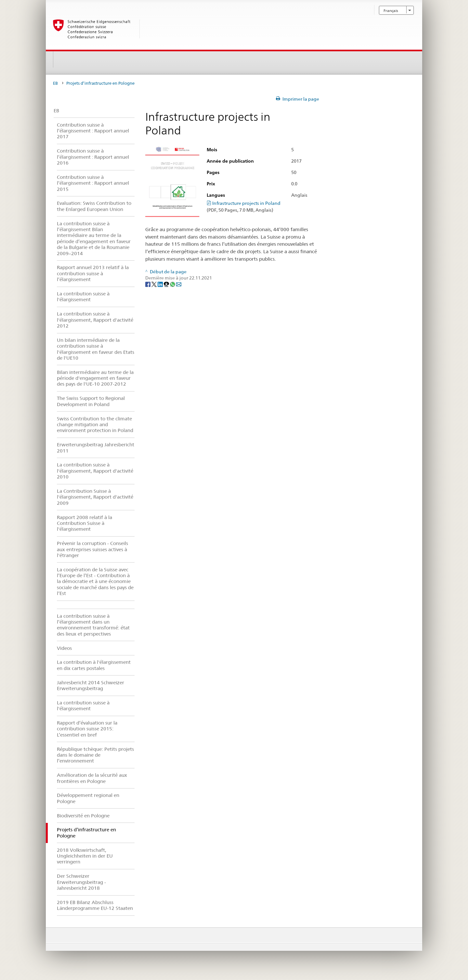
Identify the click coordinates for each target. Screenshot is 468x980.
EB (55, 83)
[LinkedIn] (161, 284)
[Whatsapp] (173, 284)
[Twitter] (155, 284)
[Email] (179, 284)
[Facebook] (148, 284)
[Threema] (167, 284)
